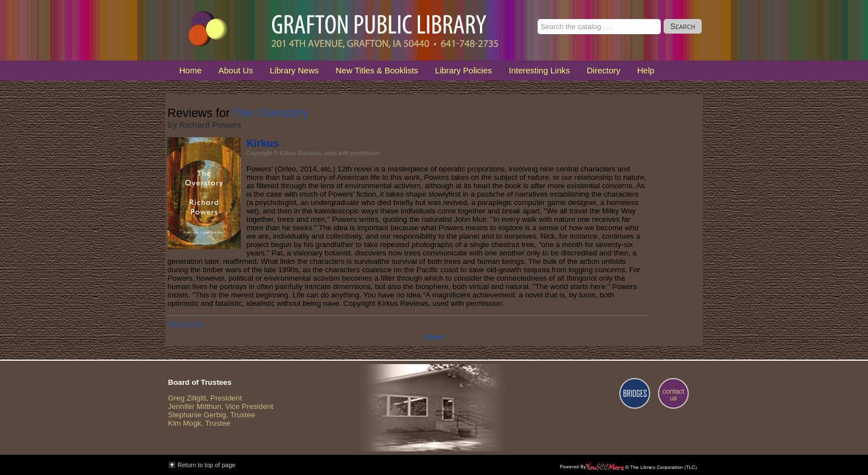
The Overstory (271, 113)
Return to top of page (206, 465)
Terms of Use (185, 323)
